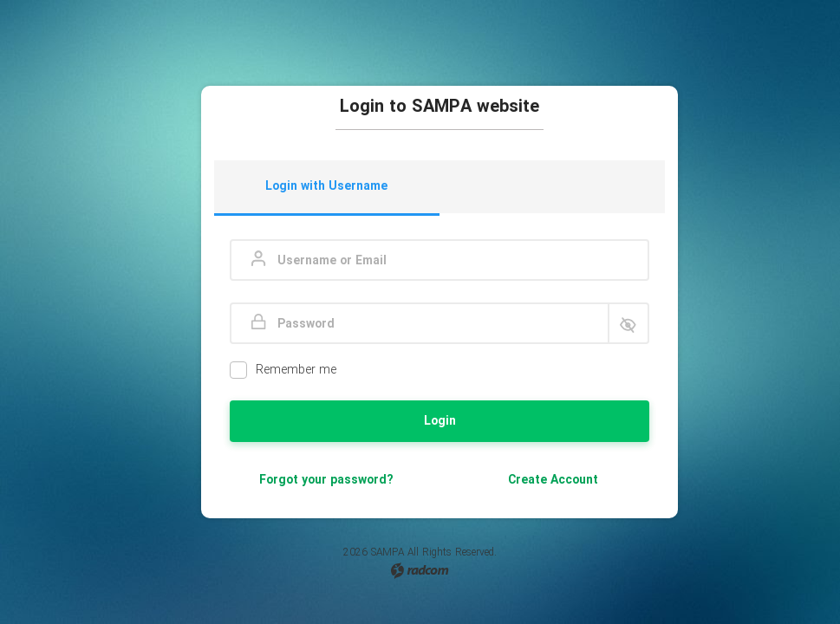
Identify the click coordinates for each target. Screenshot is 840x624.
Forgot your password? (326, 480)
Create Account (553, 480)
